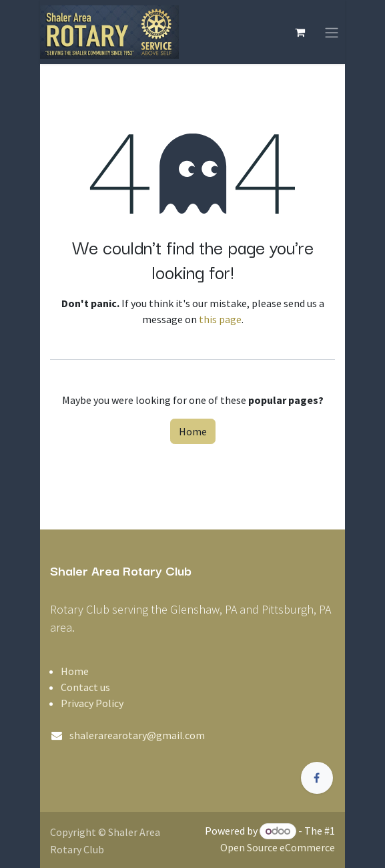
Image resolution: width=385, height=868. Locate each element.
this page (220, 319)
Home (193, 431)
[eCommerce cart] (300, 32)
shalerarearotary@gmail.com (137, 735)
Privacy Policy (92, 703)
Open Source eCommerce (278, 847)
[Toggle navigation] (332, 32)
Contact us (85, 687)
